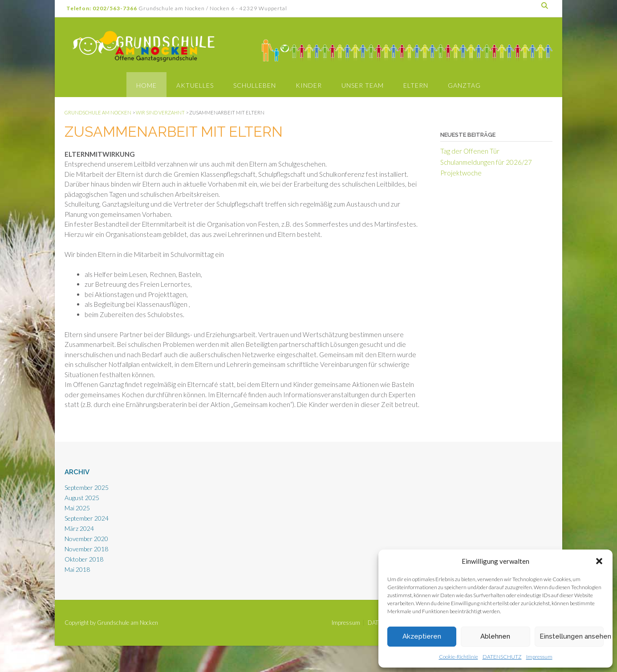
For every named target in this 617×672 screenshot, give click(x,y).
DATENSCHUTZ (502, 657)
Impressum (539, 657)
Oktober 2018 (84, 559)
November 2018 (86, 549)
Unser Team (363, 85)
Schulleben (255, 85)
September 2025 (87, 487)
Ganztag (464, 85)
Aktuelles (195, 85)
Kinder (309, 85)
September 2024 (87, 518)
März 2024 (79, 528)
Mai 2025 (77, 508)
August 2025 (82, 498)
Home (146, 85)
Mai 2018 (77, 569)
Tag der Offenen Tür (470, 151)
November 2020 (86, 539)
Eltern (416, 85)
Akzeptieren (422, 636)
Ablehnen (495, 636)
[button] (599, 561)
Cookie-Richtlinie (459, 657)
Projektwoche (461, 173)
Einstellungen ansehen (572, 636)
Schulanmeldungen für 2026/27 (486, 162)
